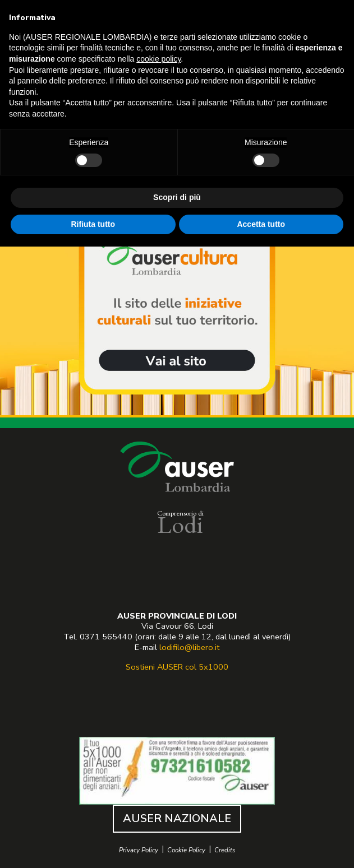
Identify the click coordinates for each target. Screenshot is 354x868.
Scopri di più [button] (177, 197)
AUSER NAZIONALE (177, 818)
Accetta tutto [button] (261, 224)
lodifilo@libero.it (189, 647)
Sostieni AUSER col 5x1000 (177, 667)
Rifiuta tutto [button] (93, 224)
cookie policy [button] (158, 59)
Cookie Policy (186, 850)
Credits (225, 850)
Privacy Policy (139, 850)
